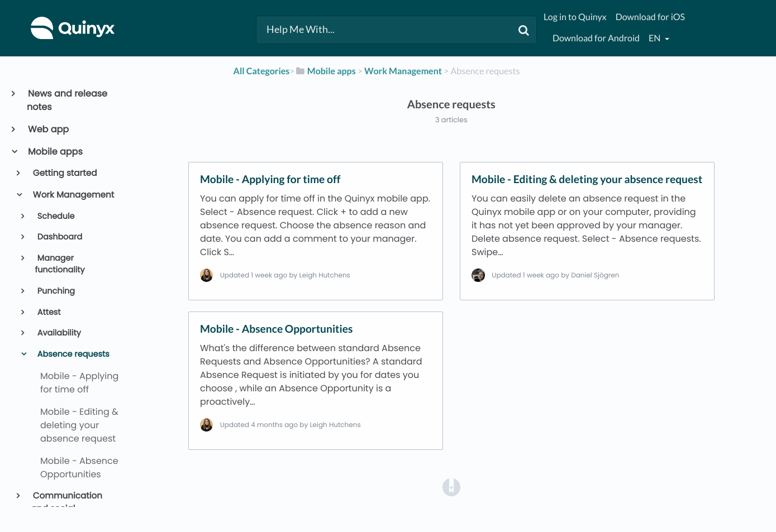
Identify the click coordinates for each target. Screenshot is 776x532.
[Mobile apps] (325, 71)
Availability (58, 333)
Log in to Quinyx (575, 17)
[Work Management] (403, 71)
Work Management (73, 195)
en (655, 38)
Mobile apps (55, 152)
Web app (48, 129)
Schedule (55, 217)
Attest (48, 313)
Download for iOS (650, 17)
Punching (55, 291)
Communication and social (67, 502)
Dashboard (59, 237)
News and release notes (67, 100)
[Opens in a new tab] (451, 487)
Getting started (64, 173)
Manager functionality (59, 265)
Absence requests (72, 354)
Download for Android (596, 38)
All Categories (262, 71)
